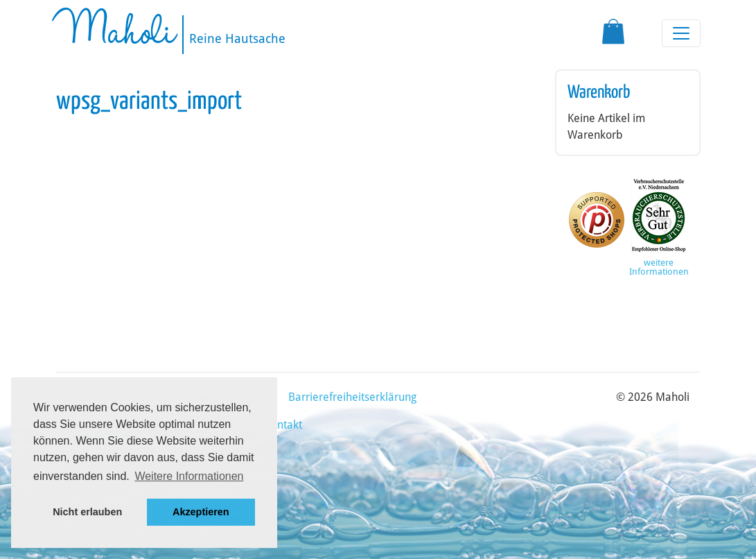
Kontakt (283, 425)
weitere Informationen (659, 267)
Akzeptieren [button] (201, 512)
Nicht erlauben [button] (87, 512)
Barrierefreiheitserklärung (352, 397)
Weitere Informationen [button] (189, 476)
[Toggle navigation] (681, 33)
